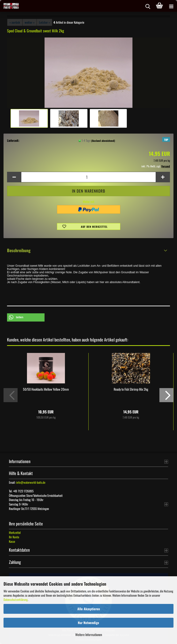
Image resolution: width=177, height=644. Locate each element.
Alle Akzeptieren (89, 609)
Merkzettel (15, 532)
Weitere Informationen (89, 635)
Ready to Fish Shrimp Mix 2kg (131, 389)
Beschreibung (19, 250)
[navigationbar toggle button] (171, 6)
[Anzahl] (88, 177)
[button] (14, 177)
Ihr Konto (14, 537)
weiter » (30, 22)
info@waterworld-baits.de (31, 482)
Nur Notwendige (88, 623)
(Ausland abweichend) (103, 141)
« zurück (15, 22)
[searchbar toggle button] (148, 6)
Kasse (12, 541)
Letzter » (44, 22)
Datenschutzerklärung (16, 599)
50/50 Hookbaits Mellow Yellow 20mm (46, 389)
